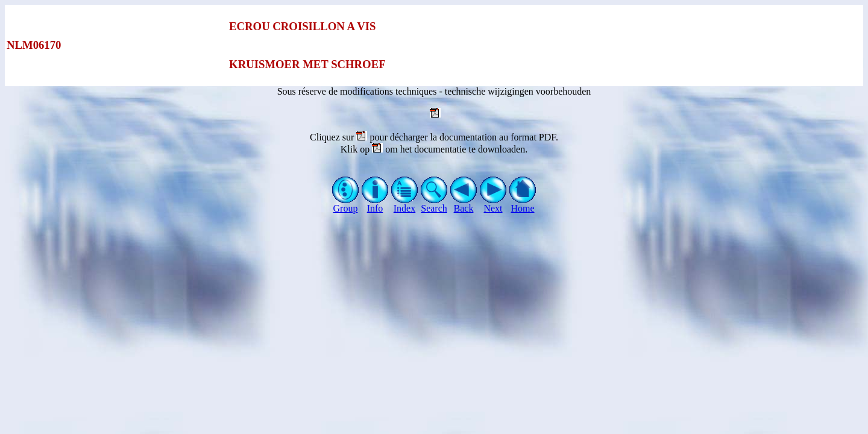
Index (405, 204)
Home (523, 204)
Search (434, 204)
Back (464, 204)
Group (346, 204)
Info (375, 204)
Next (493, 204)
